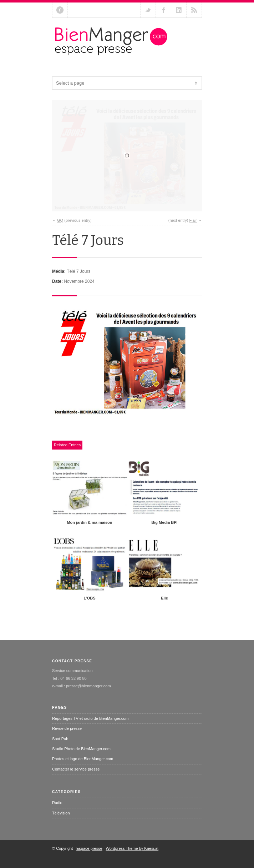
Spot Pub (60, 749)
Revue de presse (67, 739)
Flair (193, 231)
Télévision (61, 823)
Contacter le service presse (76, 779)
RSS (194, 10)
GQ (60, 231)
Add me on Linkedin (179, 10)
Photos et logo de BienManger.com (83, 769)
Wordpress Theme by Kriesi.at (132, 859)
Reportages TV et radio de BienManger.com (90, 729)
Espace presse (89, 859)
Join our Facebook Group (163, 10)
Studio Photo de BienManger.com (81, 759)
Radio (57, 813)
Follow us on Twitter (148, 10)
